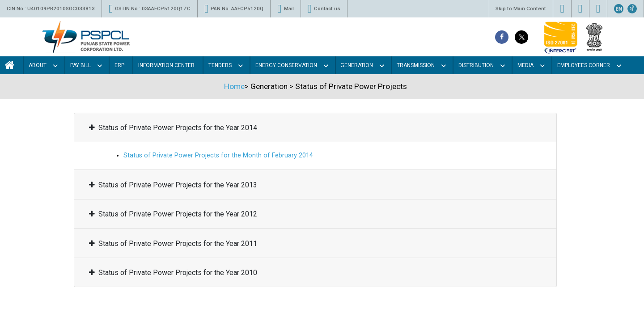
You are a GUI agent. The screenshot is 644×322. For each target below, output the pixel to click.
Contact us (324, 9)
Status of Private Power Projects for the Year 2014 (173, 128)
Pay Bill (80, 65)
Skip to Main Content (521, 8)
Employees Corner (584, 65)
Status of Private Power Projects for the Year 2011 (173, 244)
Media (525, 65)
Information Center (166, 65)
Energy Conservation (286, 65)
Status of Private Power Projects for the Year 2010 (173, 273)
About (38, 65)
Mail (285, 9)
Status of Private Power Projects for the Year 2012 (173, 214)
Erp (119, 65)
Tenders (220, 65)
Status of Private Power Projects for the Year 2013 (173, 185)
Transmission (416, 65)
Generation (357, 65)
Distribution (476, 65)
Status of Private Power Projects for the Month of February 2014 (218, 156)
